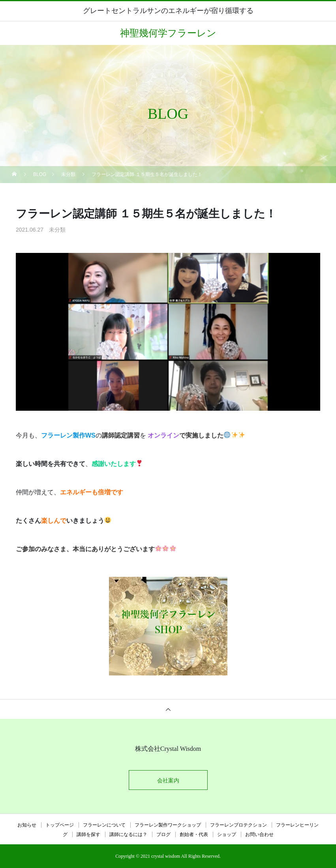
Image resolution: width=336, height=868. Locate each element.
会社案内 (168, 780)
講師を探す (88, 834)
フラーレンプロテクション (238, 825)
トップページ (60, 825)
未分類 (57, 230)
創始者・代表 (194, 834)
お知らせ (27, 825)
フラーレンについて (104, 825)
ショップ (227, 834)
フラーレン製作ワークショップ (168, 825)
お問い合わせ (259, 834)
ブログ (163, 834)
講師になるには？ (128, 834)
